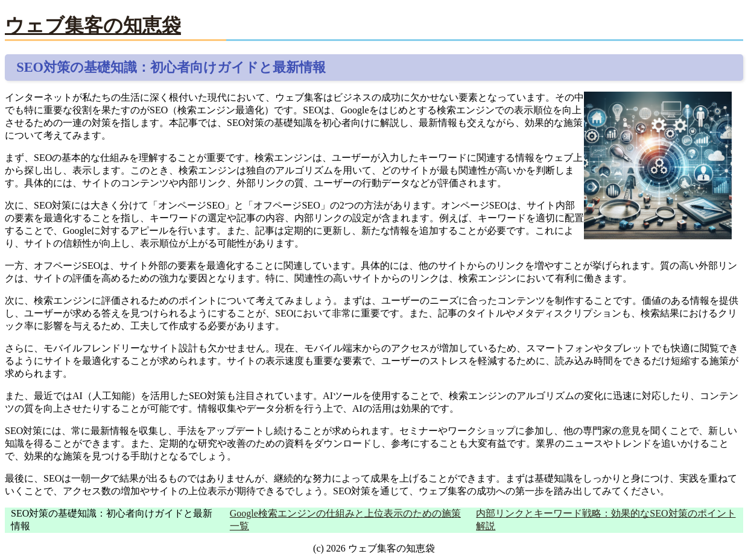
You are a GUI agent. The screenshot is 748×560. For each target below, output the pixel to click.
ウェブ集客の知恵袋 (93, 25)
